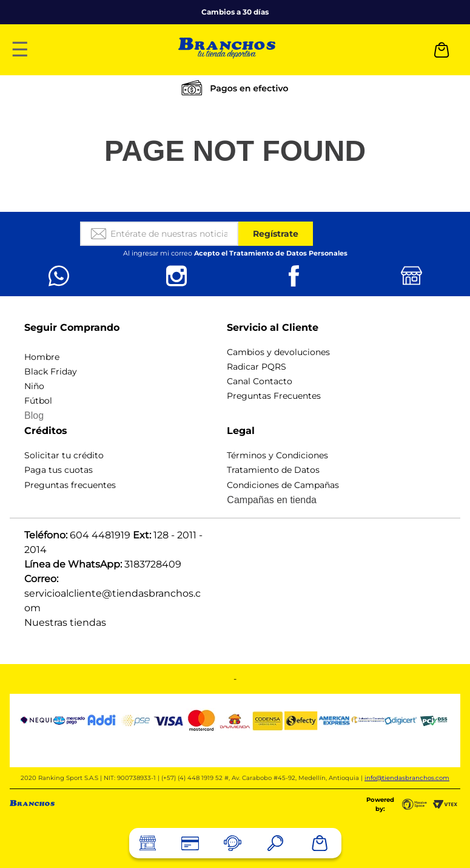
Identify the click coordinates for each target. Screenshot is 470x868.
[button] (275, 843)
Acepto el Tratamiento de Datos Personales (271, 253)
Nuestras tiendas (65, 622)
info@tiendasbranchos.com (407, 778)
